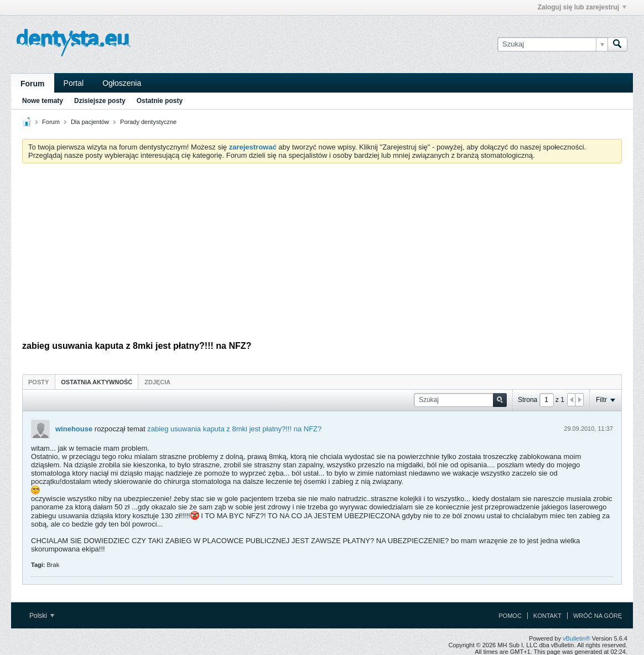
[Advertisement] (322, 255)
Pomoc (510, 616)
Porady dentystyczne (148, 122)
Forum (33, 84)
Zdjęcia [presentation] (157, 382)
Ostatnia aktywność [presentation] (97, 382)
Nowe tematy (43, 101)
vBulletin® (577, 638)
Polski (42, 616)
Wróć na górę (598, 616)
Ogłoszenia (122, 83)
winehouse (74, 429)
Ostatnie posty (160, 101)
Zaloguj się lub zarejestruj (582, 7)
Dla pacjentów (90, 122)
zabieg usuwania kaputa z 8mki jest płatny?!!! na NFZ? (234, 429)
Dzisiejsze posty (100, 101)
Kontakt (547, 616)
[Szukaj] (552, 44)
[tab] (38, 382)
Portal (74, 83)
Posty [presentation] (38, 382)
